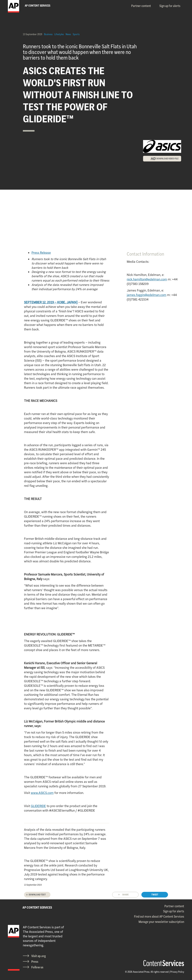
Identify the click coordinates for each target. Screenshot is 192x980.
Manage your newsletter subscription (161, 922)
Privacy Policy (177, 972)
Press (35, 962)
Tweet (155, 895)
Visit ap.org (39, 956)
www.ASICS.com (42, 793)
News (68, 34)
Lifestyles (59, 34)
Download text (37, 895)
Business (48, 34)
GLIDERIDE (38, 806)
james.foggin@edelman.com (147, 295)
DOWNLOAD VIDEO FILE (167, 159)
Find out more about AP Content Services (159, 916)
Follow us (37, 967)
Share (125, 895)
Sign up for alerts (170, 6)
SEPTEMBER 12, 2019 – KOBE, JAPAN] (51, 302)
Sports (76, 34)
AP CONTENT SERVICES (37, 907)
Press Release (41, 253)
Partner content (141, 6)
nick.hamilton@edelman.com (147, 279)
